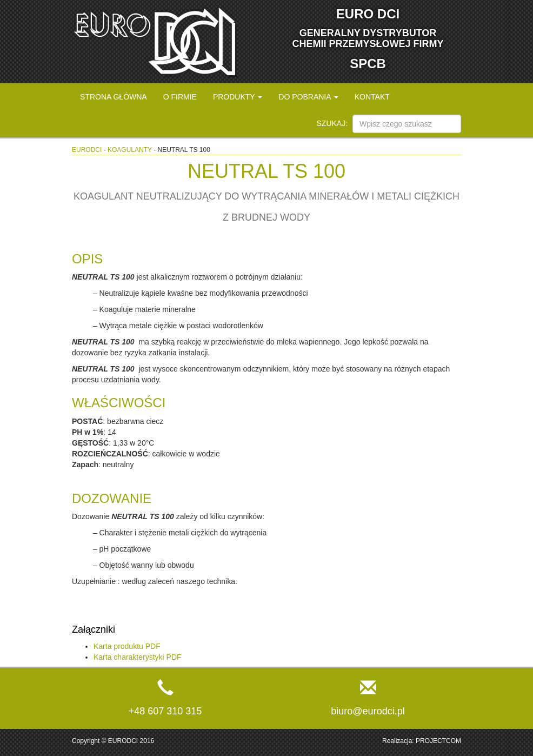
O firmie (180, 97)
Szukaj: (332, 123)
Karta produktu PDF (127, 646)
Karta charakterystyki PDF (138, 657)
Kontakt (372, 97)
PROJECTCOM (438, 741)
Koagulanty (130, 150)
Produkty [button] (238, 97)
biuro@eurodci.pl (368, 711)
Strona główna (114, 97)
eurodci (87, 150)
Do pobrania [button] (308, 97)
